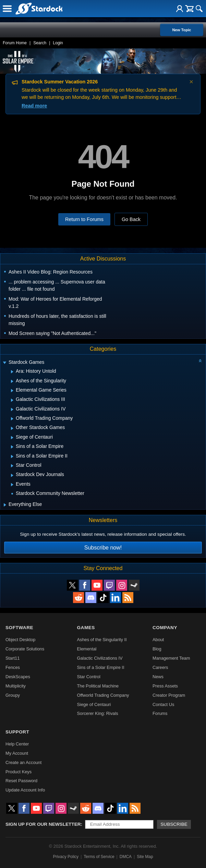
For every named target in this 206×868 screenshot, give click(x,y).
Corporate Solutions (25, 649)
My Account (17, 753)
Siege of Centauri (94, 704)
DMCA (126, 857)
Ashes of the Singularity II (102, 640)
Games (86, 628)
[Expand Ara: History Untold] (12, 372)
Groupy (13, 695)
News (158, 677)
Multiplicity (16, 686)
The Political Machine (98, 686)
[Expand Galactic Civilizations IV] (12, 409)
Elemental (87, 649)
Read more (34, 106)
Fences (13, 667)
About (158, 640)
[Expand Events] (12, 485)
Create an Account (23, 762)
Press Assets (165, 686)
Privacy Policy (66, 857)
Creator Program (169, 695)
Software (19, 628)
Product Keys (19, 772)
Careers (160, 667)
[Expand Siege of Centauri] (12, 438)
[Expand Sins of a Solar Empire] (12, 447)
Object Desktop (21, 640)
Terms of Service (99, 857)
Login (58, 43)
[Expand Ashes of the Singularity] (12, 381)
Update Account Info (25, 790)
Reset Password (21, 781)
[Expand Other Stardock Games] (12, 428)
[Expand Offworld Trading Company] (12, 419)
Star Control (89, 677)
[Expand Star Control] (12, 466)
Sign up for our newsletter (43, 824)
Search (40, 43)
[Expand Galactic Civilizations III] (12, 400)
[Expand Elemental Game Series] (12, 391)
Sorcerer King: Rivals (98, 713)
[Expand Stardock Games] (4, 363)
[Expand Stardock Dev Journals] (12, 475)
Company (165, 628)
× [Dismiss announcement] (191, 82)
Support (17, 732)
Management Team (171, 658)
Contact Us (163, 704)
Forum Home (15, 43)
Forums (160, 713)
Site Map (145, 857)
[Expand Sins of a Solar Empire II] (12, 456)
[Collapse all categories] (200, 361)
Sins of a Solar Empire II (101, 667)
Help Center (17, 744)
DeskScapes (18, 677)
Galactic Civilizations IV (100, 658)
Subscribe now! (103, 548)
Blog (157, 649)
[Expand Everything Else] (5, 505)
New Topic (181, 30)
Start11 (13, 658)
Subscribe (174, 824)
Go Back (131, 219)
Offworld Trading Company (103, 695)
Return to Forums (84, 219)
